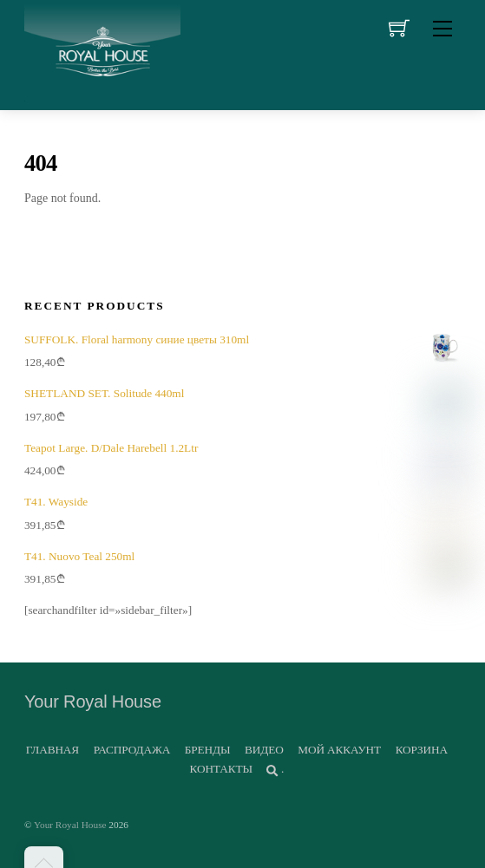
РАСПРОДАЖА (132, 750)
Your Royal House (70, 825)
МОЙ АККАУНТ (339, 750)
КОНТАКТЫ (221, 769)
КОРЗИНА (422, 750)
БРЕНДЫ (208, 750)
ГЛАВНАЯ (52, 750)
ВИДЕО (264, 750)
